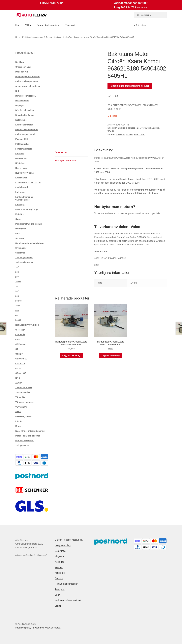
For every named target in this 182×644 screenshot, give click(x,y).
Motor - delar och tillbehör (28, 436)
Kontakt (59, 567)
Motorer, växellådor (24, 440)
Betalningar (61, 551)
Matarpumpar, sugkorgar (27, 209)
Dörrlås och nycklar (25, 110)
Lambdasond (22, 187)
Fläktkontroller (22, 144)
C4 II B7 (19, 354)
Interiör (19, 421)
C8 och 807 (21, 373)
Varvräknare (21, 407)
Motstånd (20, 214)
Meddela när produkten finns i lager (130, 86)
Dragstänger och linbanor (27, 77)
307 (17, 291)
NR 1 (18, 378)
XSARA (68, 37)
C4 (17, 349)
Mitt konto (60, 573)
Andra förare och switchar (28, 86)
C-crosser (20, 330)
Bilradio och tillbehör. (26, 96)
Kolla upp (60, 562)
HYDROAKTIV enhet (25, 173)
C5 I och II (20, 363)
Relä (17, 233)
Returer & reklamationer (48, 25)
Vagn (57, 595)
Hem (18, 25)
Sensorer (20, 238)
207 (17, 277)
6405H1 (129, 134)
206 (17, 272)
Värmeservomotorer (25, 402)
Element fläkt (22, 139)
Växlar (18, 412)
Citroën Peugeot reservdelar (69, 540)
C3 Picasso (21, 344)
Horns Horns (21, 168)
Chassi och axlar (23, 67)
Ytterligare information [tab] (66, 161)
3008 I (18, 282)
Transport (70, 25)
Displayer (20, 105)
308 (17, 296)
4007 (18, 306)
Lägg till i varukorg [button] (71, 355)
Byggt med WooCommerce (47, 628)
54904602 (120, 134)
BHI (17, 91)
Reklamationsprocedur (66, 584)
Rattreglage (21, 229)
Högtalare (20, 163)
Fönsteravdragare (24, 149)
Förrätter (19, 154)
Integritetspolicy (63, 545)
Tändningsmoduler (24, 257)
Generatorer (21, 158)
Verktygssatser (22, 445)
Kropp (18, 426)
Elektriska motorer (24, 125)
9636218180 (139, 134)
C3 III (18, 339)
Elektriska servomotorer (27, 130)
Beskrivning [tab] (61, 152)
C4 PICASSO (21, 359)
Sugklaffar (20, 253)
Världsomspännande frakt (68, 600)
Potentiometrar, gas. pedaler (29, 224)
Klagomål (60, 556)
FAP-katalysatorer (24, 416)
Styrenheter (21, 248)
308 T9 (18, 301)
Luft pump (20, 192)
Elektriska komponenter (33, 37)
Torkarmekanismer (54, 37)
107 (17, 267)
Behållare (20, 62)
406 (17, 310)
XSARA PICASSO (24, 388)
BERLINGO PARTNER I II (27, 325)
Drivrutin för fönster (25, 115)
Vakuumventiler (23, 392)
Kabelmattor (21, 178)
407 (17, 315)
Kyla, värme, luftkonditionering (30, 431)
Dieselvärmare (22, 101)
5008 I (18, 320)
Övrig (18, 219)
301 (17, 286)
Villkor (28, 25)
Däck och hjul (22, 72)
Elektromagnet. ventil (25, 134)
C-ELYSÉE (20, 335)
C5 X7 (18, 368)
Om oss (59, 578)
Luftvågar (20, 205)
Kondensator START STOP (28, 182)
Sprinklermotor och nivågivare (30, 243)
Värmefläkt (20, 397)
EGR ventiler (21, 120)
